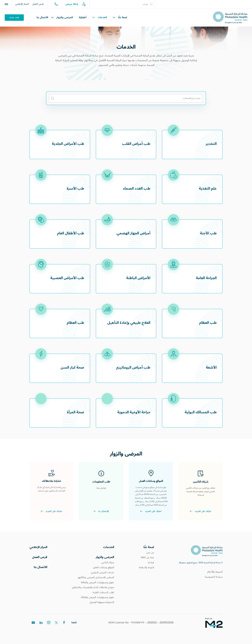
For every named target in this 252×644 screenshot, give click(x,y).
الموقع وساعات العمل (104, 569)
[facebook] (64, 627)
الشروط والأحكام (215, 573)
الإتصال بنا (101, 520)
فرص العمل (38, 4)
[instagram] (49, 629)
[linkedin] (41, 631)
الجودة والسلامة (146, 568)
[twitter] (56, 628)
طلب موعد (14, 17)
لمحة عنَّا (120, 17)
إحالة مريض (76, 4)
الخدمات (100, 17)
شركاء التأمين (108, 564)
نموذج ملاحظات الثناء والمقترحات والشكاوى (93, 589)
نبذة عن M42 (148, 558)
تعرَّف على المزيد (201, 513)
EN (6, 4)
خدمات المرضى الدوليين (102, 574)
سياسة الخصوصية (214, 577)
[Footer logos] (211, 626)
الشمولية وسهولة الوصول (102, 604)
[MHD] (207, 551)
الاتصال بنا (42, 17)
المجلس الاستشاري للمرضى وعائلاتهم (96, 579)
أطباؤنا (83, 17)
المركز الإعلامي (22, 4)
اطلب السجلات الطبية (103, 594)
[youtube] (33, 632)
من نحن (150, 553)
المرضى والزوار (62, 17)
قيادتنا (151, 563)
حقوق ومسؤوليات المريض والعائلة (97, 584)
